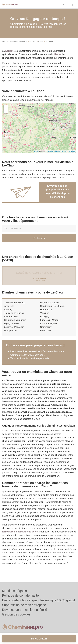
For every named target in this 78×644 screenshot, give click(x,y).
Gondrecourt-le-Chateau (53, 306)
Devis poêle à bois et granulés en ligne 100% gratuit (39, 600)
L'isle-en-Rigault (49, 324)
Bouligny (45, 317)
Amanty (8, 310)
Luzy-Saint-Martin (49, 320)
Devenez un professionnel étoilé (25, 610)
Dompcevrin (10, 331)
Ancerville (9, 306)
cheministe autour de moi (38, 96)
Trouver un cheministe (19, 42)
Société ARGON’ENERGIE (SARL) (39, 273)
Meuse (41, 42)
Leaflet (37, 152)
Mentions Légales (14, 591)
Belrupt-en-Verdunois (15, 320)
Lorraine (33, 42)
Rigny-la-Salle (11, 324)
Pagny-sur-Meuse (49, 303)
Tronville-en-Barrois (14, 313)
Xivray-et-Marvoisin (14, 327)
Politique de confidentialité (20, 595)
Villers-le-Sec (11, 317)
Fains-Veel (46, 331)
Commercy (46, 327)
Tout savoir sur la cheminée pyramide (30, 358)
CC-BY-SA (72, 152)
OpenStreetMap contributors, (58, 152)
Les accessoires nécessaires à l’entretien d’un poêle (37, 351)
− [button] (6, 111)
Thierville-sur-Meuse (15, 303)
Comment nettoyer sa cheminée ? (28, 355)
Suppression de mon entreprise (24, 605)
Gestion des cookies (16, 614)
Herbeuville (46, 310)
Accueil (5, 42)
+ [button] (6, 107)
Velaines (45, 313)
